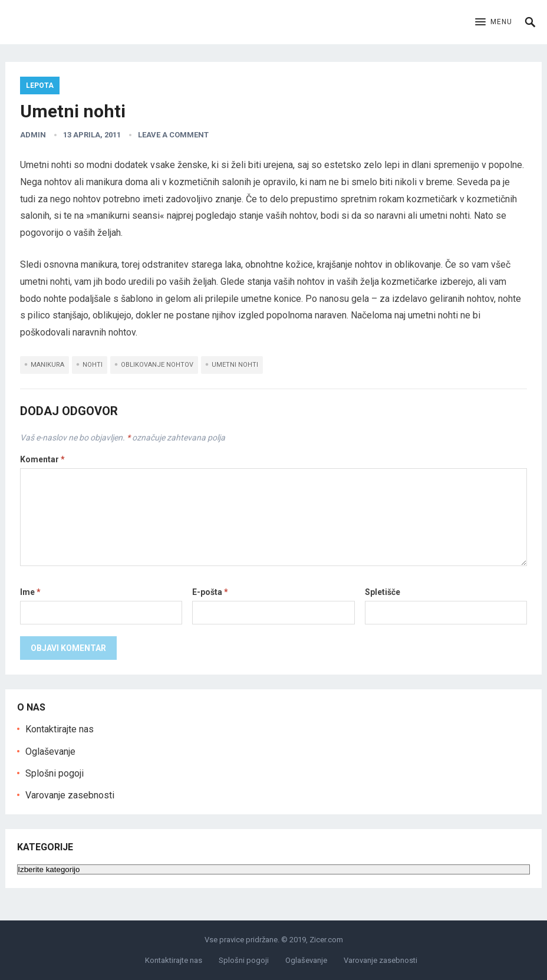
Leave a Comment (173, 135)
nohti (93, 365)
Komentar (42, 459)
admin (33, 135)
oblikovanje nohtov (157, 365)
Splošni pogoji (55, 773)
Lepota (40, 85)
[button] (494, 22)
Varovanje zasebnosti (70, 795)
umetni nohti (235, 365)
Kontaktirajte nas (60, 729)
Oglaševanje (50, 752)
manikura (47, 365)
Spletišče (383, 592)
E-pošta (210, 592)
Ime (30, 592)
